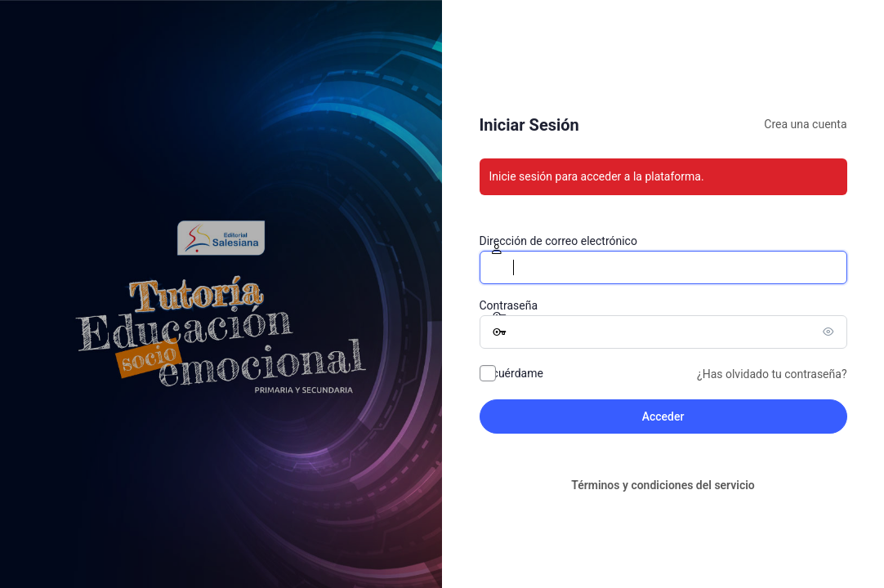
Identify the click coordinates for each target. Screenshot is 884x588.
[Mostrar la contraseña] (831, 332)
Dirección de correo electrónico (558, 241)
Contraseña (509, 305)
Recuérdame (511, 373)
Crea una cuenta (805, 124)
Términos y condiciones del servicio (663, 485)
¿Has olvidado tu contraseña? (772, 374)
